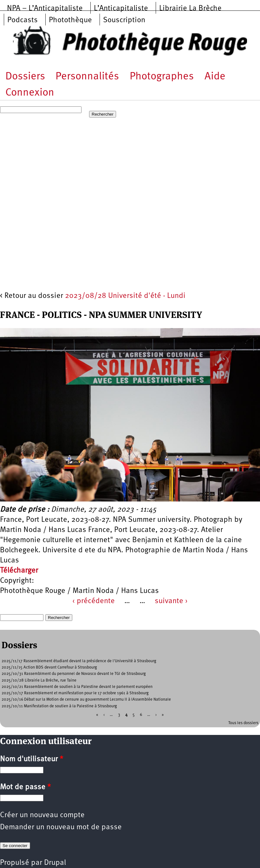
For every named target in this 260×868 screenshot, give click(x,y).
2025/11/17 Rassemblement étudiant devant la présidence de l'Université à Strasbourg (79, 661)
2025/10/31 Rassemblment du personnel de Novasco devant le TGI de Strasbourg (74, 674)
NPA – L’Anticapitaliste (45, 9)
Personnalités (87, 77)
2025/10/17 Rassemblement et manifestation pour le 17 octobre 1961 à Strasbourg (75, 693)
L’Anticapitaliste (121, 9)
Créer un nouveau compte (42, 815)
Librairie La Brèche (190, 9)
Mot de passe (25, 787)
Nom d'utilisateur (32, 759)
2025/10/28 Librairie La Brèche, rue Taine (39, 680)
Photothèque (70, 20)
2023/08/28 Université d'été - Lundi (125, 296)
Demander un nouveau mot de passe (61, 827)
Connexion (30, 93)
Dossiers (25, 77)
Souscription (124, 20)
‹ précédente (94, 601)
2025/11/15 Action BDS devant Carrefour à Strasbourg (49, 667)
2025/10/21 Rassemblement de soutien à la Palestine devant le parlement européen (77, 687)
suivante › (171, 601)
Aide (215, 77)
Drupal (55, 863)
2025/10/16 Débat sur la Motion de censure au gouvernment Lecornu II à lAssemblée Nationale (86, 700)
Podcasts (23, 20)
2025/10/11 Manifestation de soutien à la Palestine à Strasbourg (59, 706)
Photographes (162, 77)
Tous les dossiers (243, 723)
